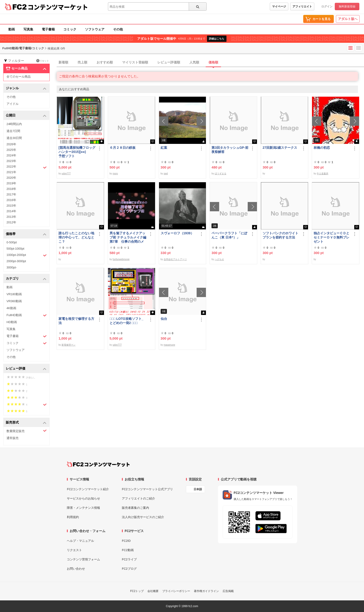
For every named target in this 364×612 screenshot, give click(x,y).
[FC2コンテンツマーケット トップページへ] (98, 464)
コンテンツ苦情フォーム (83, 559)
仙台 (164, 319)
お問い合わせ (76, 569)
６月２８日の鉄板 (123, 148)
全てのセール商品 (19, 77)
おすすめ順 (105, 62)
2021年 (11, 172)
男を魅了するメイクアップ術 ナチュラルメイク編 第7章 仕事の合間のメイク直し (128, 237)
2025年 (11, 150)
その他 (118, 29)
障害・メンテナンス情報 (83, 508)
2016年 (11, 200)
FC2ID (126, 541)
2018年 (11, 189)
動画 (12, 29)
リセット (43, 61)
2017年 (11, 194)
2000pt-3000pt (16, 261)
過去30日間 (14, 138)
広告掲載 (228, 591)
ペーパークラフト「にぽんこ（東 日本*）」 (229, 235)
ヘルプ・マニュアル (80, 541)
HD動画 (12, 322)
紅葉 (164, 148)
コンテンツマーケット (58, 7)
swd (166, 174)
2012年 (11, 222)
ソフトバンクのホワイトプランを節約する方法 (280, 235)
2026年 (11, 144)
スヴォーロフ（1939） (177, 233)
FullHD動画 (27, 315)
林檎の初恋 (322, 148)
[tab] (210, 63)
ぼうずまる (221, 174)
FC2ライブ (129, 559)
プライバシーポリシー (176, 591)
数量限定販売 (27, 431)
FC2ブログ (129, 569)
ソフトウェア (95, 29)
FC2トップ (137, 591)
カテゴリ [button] (26, 279)
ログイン (327, 7)
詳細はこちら (217, 39)
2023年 (11, 161)
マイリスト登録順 (135, 62)
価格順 (213, 62)
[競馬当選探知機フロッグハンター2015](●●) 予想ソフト (77, 152)
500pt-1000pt (15, 249)
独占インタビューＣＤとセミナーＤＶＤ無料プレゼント (331, 237)
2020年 (11, 178)
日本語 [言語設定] (198, 489)
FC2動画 (128, 550)
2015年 (11, 206)
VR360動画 (14, 301)
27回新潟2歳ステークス (280, 148)
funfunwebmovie (121, 259)
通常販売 (13, 438)
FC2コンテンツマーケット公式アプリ (147, 489)
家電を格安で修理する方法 (76, 321)
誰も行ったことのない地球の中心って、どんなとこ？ (76, 237)
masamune (169, 345)
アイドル (13, 104)
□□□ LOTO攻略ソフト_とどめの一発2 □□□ (127, 321)
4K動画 (11, 308)
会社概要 (153, 591)
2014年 (11, 211)
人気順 (194, 62)
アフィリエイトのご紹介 (138, 498)
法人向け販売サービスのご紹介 (143, 517)
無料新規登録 (347, 7)
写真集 (28, 29)
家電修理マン (68, 345)
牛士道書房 (322, 174)
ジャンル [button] (26, 88)
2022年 (27, 167)
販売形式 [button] (26, 423)
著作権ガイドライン (206, 591)
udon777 (66, 174)
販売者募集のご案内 (135, 508)
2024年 (11, 155)
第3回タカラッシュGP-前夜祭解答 (230, 150)
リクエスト (74, 550)
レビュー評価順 (169, 62)
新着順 (63, 62)
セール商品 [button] (26, 69)
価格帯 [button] (26, 234)
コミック (70, 29)
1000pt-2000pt (27, 255)
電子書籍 (48, 29)
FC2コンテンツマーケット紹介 (88, 489)
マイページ (279, 7)
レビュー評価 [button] (26, 369)
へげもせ (219, 259)
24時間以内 (14, 124)
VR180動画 (14, 294)
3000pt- (12, 267)
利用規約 (73, 517)
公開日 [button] (26, 116)
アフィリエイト (302, 7)
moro (115, 174)
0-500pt (12, 242)
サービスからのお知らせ (83, 498)
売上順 (82, 62)
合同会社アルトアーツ (175, 259)
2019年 (11, 183)
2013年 (11, 217)
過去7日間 (13, 131)
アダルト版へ (348, 19)
